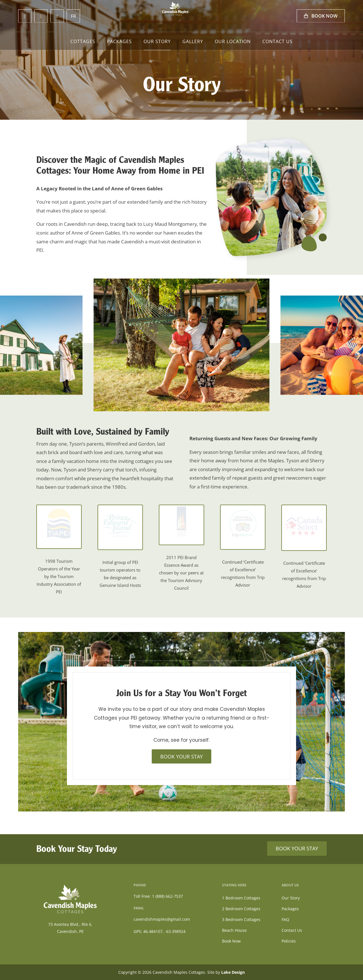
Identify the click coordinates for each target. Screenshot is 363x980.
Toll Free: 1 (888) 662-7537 (158, 896)
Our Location (233, 42)
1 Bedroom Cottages (241, 898)
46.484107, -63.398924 (164, 931)
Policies (289, 941)
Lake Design (233, 972)
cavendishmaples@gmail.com (162, 919)
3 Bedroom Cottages (241, 919)
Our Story (157, 42)
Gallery (193, 42)
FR (73, 16)
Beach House (234, 930)
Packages (119, 42)
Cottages (83, 42)
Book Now (321, 16)
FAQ (285, 919)
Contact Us (277, 42)
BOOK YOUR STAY (181, 756)
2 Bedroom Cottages (241, 909)
